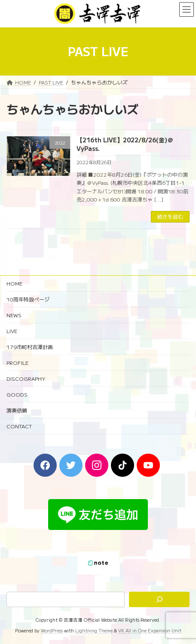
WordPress (52, 631)
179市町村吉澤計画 (30, 347)
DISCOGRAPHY (26, 378)
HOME (14, 283)
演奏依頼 (17, 410)
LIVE (12, 331)
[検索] (159, 600)
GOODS (17, 394)
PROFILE (17, 363)
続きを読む (170, 216)
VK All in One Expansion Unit (150, 631)
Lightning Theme (94, 631)
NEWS (14, 315)
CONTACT (19, 426)
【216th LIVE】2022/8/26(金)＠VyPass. (125, 144)
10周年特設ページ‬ (28, 299)
